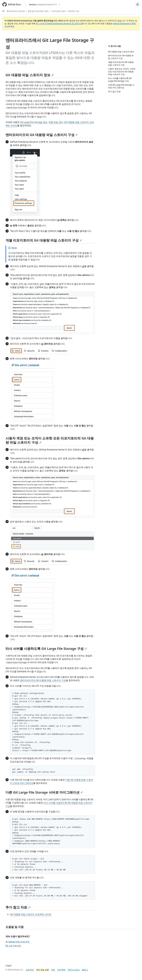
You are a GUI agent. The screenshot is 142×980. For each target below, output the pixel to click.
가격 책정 (61, 970)
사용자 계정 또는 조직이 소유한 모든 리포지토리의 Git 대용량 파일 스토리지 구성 (50, 440)
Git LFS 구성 (74, 11)
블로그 (85, 970)
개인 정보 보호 (42, 970)
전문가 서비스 (74, 970)
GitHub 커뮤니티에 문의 (17, 942)
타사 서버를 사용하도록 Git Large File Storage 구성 (46, 649)
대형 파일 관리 (56, 122)
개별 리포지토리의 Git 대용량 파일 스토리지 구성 (44, 240)
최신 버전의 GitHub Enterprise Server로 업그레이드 (59, 23)
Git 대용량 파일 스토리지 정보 (30, 75)
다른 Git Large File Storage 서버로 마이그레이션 (44, 792)
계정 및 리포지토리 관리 (38, 11)
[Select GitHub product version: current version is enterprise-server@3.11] (44, 5)
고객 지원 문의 (13, 946)
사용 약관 (30, 970)
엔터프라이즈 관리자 (16, 11)
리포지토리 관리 (59, 11)
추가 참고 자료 (18, 907)
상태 (53, 970)
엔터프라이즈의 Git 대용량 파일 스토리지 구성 (42, 135)
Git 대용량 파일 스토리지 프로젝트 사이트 (31, 914)
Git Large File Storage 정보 (34, 122)
